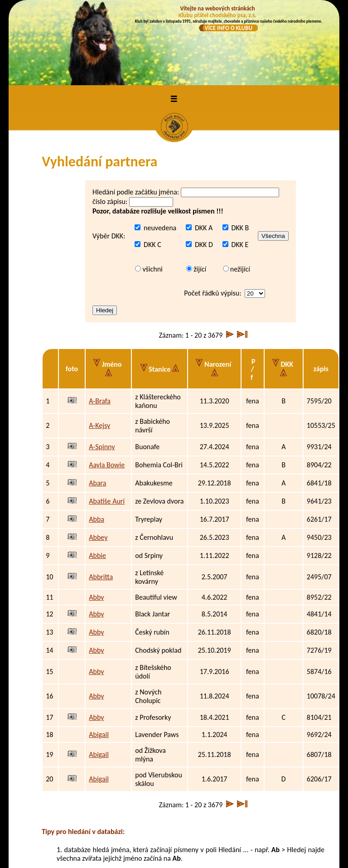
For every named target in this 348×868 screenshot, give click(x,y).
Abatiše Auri (107, 424)
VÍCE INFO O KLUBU (229, 28)
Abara (97, 406)
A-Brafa (100, 324)
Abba (97, 443)
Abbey (98, 461)
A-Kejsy (99, 349)
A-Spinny (102, 370)
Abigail (99, 658)
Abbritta (101, 500)
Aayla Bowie (107, 388)
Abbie (97, 479)
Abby (96, 521)
